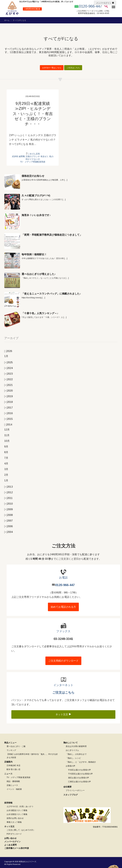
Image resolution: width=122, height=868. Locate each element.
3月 (6, 469)
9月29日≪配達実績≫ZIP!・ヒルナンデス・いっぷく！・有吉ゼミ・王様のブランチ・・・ (33, 114)
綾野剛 (22, 156)
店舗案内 (8, 762)
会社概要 (67, 787)
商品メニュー (10, 743)
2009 (9, 509)
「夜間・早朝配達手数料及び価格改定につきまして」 (52, 235)
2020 (9, 391)
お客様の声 (70, 766)
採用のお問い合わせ (15, 818)
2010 (9, 504)
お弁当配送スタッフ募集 (17, 810)
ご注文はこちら (73, 68)
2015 (9, 419)
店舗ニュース (12, 785)
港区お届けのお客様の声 (78, 778)
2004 (9, 532)
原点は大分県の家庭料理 (76, 746)
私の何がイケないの (39, 158)
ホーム (7, 20)
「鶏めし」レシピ (73, 758)
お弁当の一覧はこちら (52, 68)
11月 (7, 435)
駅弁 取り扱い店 (13, 769)
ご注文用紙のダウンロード (63, 661)
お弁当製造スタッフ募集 (17, 814)
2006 (9, 526)
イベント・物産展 (14, 789)
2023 (9, 374)
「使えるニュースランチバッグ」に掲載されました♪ (51, 294)
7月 (6, 458)
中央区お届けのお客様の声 (79, 770)
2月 (6, 475)
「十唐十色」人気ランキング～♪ (40, 313)
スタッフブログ (71, 795)
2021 (9, 385)
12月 (7, 430)
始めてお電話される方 (63, 607)
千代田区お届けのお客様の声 (80, 774)
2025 (9, 362)
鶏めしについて (71, 743)
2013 (9, 487)
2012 (9, 492)
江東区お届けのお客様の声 (79, 782)
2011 (8, 498)
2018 (9, 402)
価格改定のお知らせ (33, 176)
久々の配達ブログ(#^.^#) (36, 196)
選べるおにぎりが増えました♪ (39, 274)
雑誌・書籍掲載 (13, 781)
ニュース (8, 774)
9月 (6, 447)
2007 (9, 521)
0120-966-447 (65, 585)
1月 (6, 356)
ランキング (11, 750)
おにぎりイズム (72, 750)
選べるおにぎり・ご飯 (16, 746)
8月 (6, 452)
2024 (9, 368)
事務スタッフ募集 (14, 822)
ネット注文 (63, 714)
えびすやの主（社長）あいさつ (20, 806)
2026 (8, 351)
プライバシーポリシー (75, 790)
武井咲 (15, 156)
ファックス (63, 631)
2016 (9, 413)
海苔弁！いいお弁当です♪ (36, 215)
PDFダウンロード (14, 834)
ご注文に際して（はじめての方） (21, 830)
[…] (66, 180)
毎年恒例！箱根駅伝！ (34, 254)
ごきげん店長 (34, 154)
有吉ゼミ (45, 156)
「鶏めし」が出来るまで (76, 754)
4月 (6, 464)
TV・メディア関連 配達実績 (18, 777)
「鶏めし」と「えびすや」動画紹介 (81, 762)
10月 (7, 441)
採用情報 (8, 803)
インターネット (63, 685)
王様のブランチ (33, 156)
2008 (9, 515)
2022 (9, 379)
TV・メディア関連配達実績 (33, 162)
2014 (8, 425)
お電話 (63, 578)
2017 (9, 408)
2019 (9, 396)
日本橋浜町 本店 (13, 765)
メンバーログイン (104, 3)
